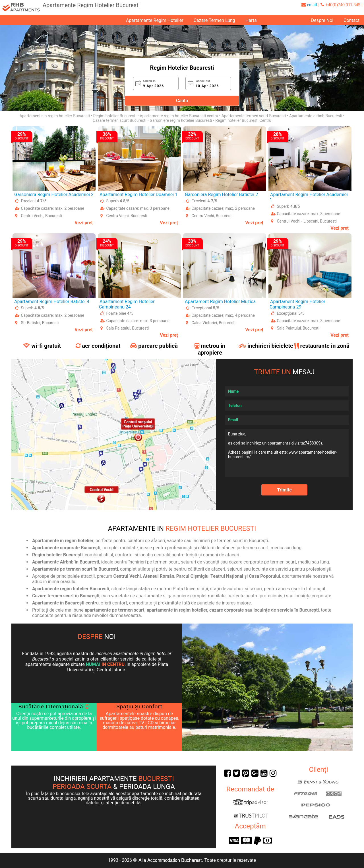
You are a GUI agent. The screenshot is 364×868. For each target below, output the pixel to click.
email (312, 5)
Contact (351, 20)
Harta (251, 20)
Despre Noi (322, 20)
